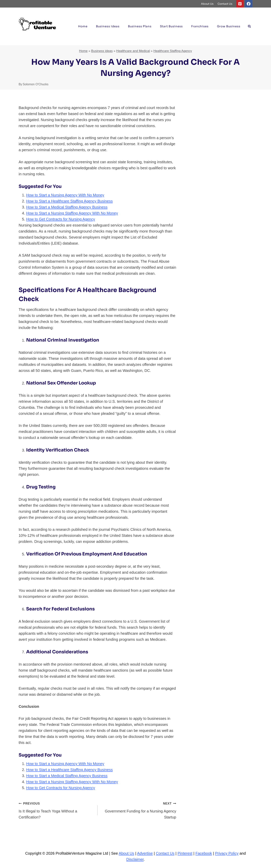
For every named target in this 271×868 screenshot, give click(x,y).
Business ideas (108, 26)
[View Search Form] (249, 26)
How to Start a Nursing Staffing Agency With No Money (72, 213)
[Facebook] (249, 4)
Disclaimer (135, 859)
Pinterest (185, 853)
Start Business (171, 26)
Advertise (145, 853)
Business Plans (140, 26)
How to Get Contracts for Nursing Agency (61, 219)
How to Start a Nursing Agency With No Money (65, 195)
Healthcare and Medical (133, 51)
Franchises (200, 26)
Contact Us (225, 4)
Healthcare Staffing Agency (173, 51)
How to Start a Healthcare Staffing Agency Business (69, 201)
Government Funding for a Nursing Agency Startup (139, 810)
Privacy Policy (227, 853)
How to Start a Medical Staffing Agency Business (67, 207)
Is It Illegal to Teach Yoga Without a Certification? (56, 810)
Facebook (204, 853)
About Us (207, 4)
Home (83, 26)
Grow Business (229, 26)
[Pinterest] (240, 4)
